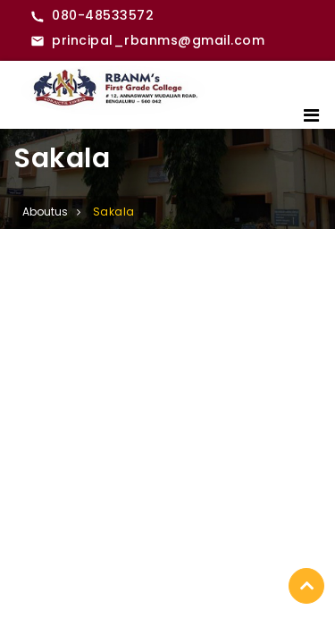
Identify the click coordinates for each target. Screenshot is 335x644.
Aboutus (45, 212)
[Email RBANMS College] (147, 41)
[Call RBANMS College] (92, 16)
